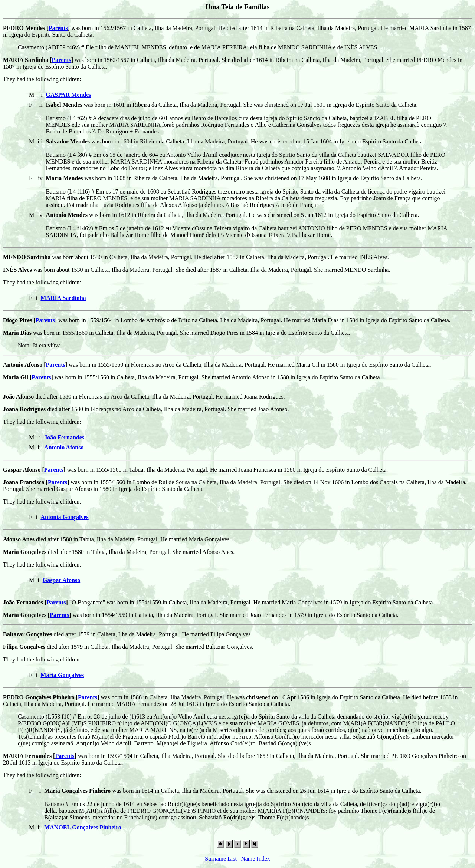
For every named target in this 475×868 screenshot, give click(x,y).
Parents (58, 28)
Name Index (255, 859)
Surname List (221, 859)
